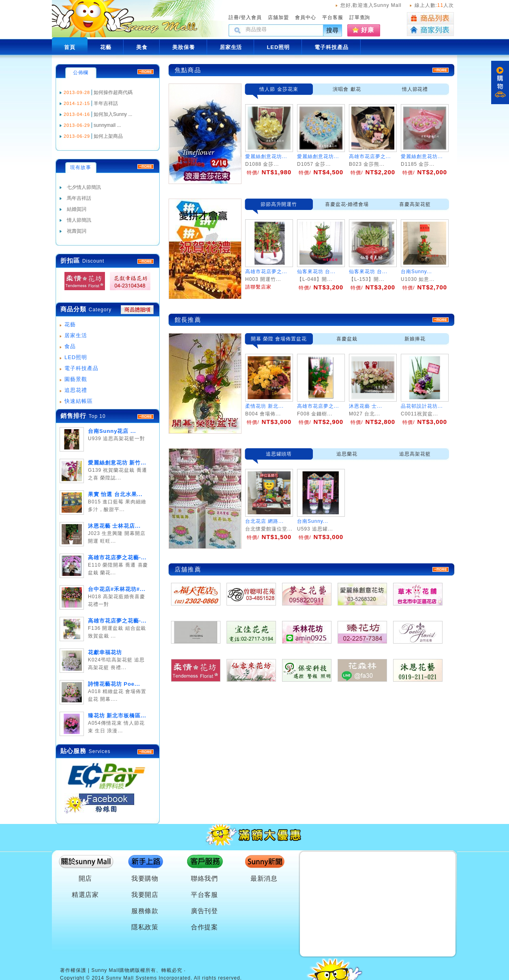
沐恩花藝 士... (366, 406)
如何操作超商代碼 (113, 92)
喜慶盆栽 (347, 339)
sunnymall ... (107, 125)
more (145, 417)
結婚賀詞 (77, 209)
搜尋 (333, 30)
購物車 (500, 82)
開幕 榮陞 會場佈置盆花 (279, 339)
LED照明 (76, 357)
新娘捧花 (415, 339)
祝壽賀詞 (77, 231)
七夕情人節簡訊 (84, 187)
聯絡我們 (205, 878)
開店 (86, 878)
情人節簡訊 (79, 220)
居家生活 (76, 335)
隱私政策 (145, 927)
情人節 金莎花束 (279, 89)
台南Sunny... (313, 521)
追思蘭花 (347, 454)
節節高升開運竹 (279, 204)
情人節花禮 (415, 89)
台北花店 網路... (264, 521)
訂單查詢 (360, 17)
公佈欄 (81, 73)
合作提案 (205, 927)
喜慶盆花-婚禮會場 (347, 204)
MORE (145, 261)
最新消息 (264, 878)
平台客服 (333, 17)
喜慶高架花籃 (415, 204)
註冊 (234, 17)
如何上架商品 (108, 136)
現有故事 (81, 167)
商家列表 (430, 30)
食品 (70, 346)
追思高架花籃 (415, 454)
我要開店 (145, 895)
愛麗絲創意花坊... (266, 156)
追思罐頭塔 (279, 454)
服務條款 (145, 911)
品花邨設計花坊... (422, 406)
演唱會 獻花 (347, 89)
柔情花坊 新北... (264, 406)
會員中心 (306, 17)
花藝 (70, 324)
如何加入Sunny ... (113, 114)
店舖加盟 (278, 17)
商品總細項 (137, 310)
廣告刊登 (205, 911)
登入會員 (251, 17)
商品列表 (430, 18)
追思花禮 (76, 390)
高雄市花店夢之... (370, 156)
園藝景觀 (76, 379)
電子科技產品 (81, 368)
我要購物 (145, 878)
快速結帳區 (79, 401)
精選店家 (86, 895)
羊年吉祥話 (106, 103)
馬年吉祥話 (79, 198)
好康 (368, 30)
